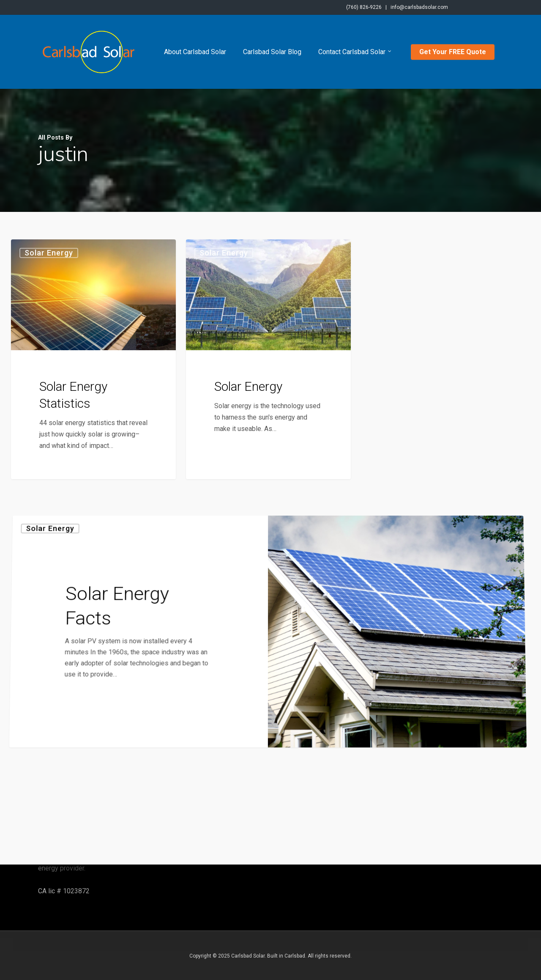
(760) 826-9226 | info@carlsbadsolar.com (397, 7)
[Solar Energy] (268, 360)
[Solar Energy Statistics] (93, 359)
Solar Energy (49, 253)
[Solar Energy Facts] (135, 730)
